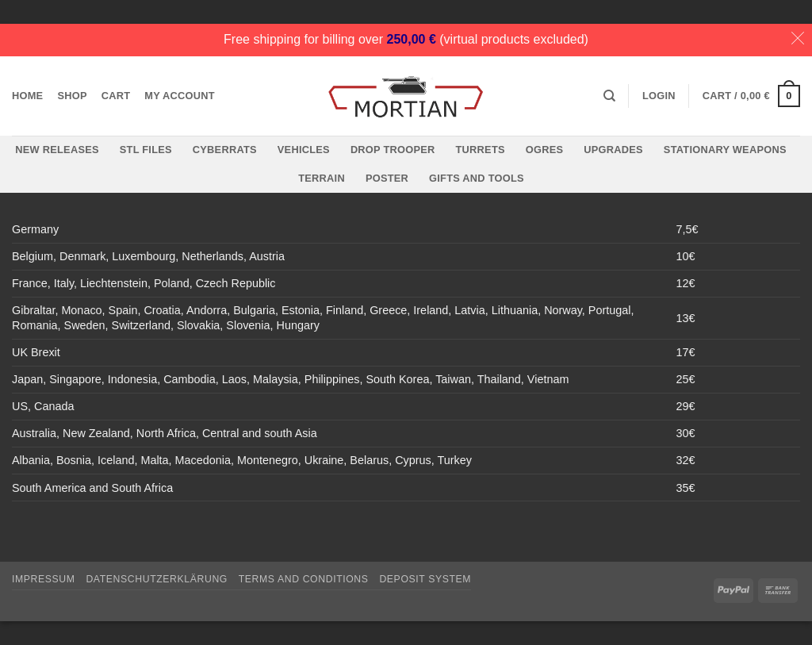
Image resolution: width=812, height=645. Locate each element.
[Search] (609, 96)
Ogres (545, 150)
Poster (387, 178)
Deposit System (425, 579)
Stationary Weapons (725, 150)
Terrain (322, 178)
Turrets (481, 150)
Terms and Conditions (304, 579)
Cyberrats (225, 150)
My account (180, 96)
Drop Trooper (393, 150)
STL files (146, 150)
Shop (72, 96)
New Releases (57, 150)
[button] (659, 96)
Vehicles (304, 150)
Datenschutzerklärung (157, 579)
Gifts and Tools (477, 178)
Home (27, 96)
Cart (116, 96)
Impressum (44, 579)
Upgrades (613, 150)
